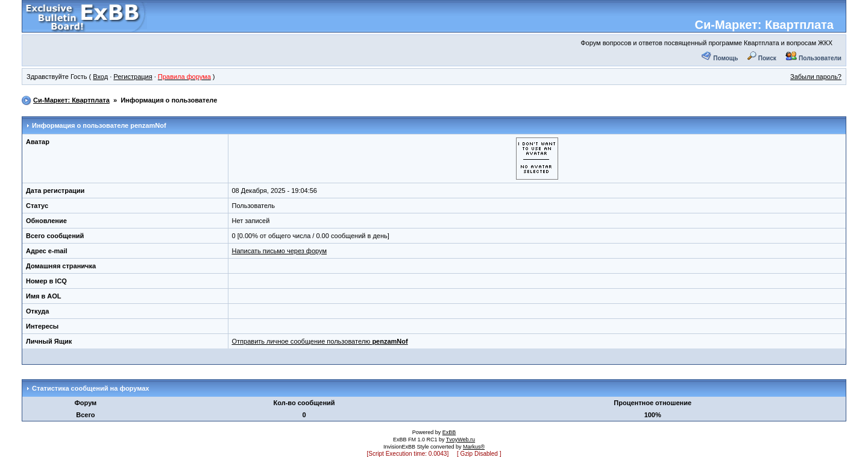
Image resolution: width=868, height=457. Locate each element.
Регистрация (133, 77)
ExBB (449, 432)
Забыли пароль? (816, 77)
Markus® (474, 447)
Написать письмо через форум (279, 251)
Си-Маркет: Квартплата (764, 25)
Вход (100, 77)
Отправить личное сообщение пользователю (320, 341)
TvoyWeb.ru (461, 440)
